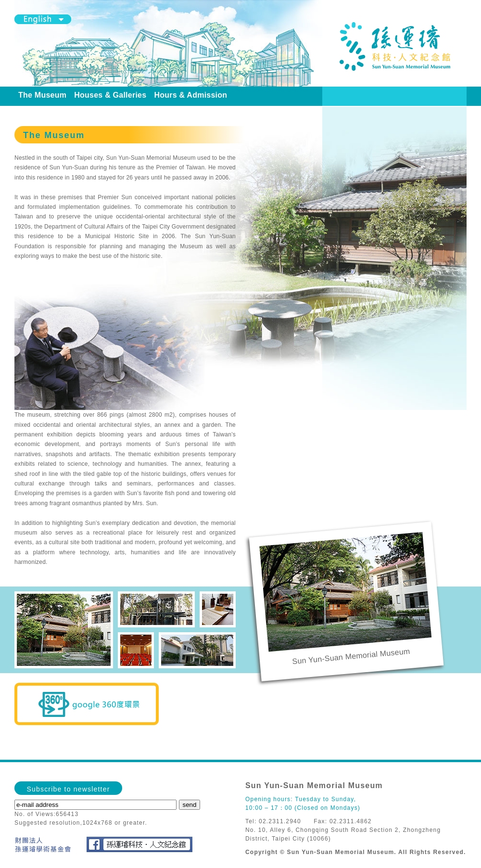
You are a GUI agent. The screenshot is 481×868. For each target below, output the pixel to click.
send (190, 805)
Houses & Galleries (110, 95)
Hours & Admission (190, 95)
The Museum (42, 95)
